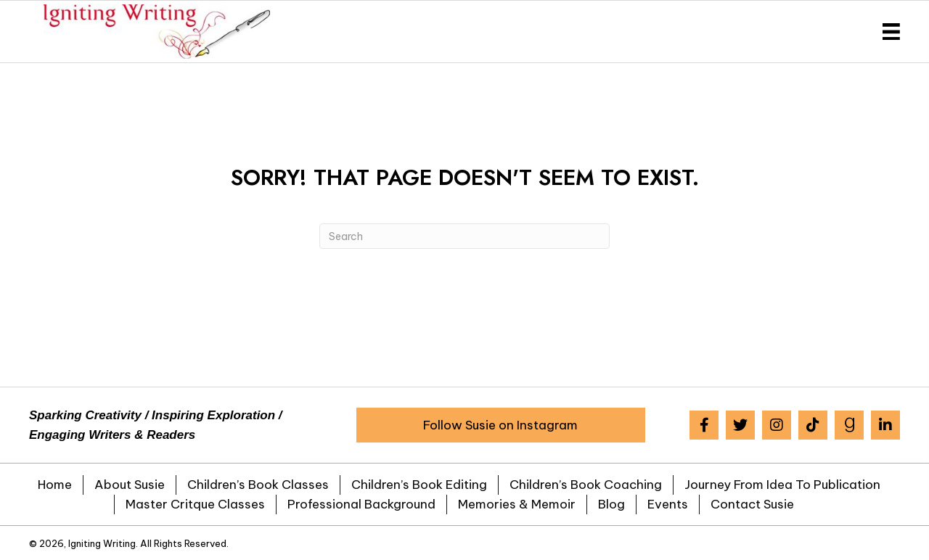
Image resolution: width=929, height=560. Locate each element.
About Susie (130, 485)
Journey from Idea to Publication (782, 485)
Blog (611, 504)
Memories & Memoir (517, 504)
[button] (501, 425)
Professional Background (361, 504)
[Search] (464, 236)
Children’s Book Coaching (586, 485)
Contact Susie (752, 504)
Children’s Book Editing (419, 485)
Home (55, 485)
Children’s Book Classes (258, 485)
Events (668, 504)
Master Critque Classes (195, 504)
